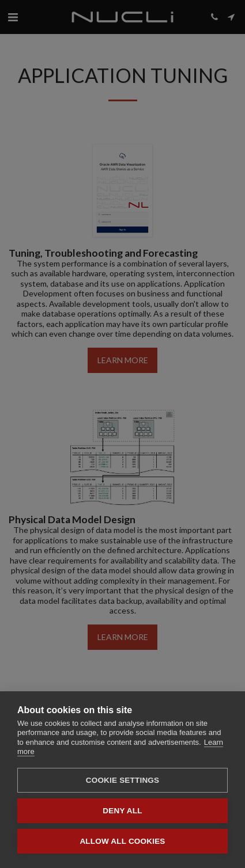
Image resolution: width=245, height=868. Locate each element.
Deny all (122, 811)
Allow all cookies (122, 841)
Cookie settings (123, 780)
